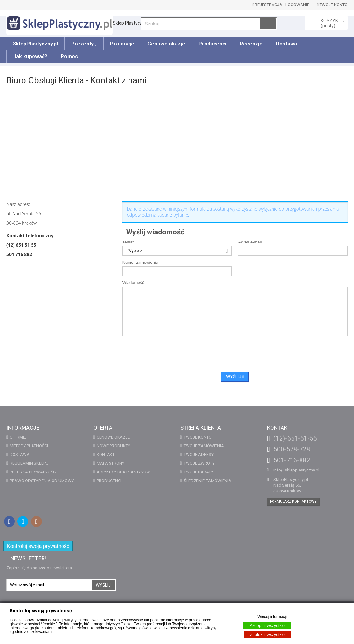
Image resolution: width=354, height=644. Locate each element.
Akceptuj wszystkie (267, 625)
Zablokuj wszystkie (267, 634)
